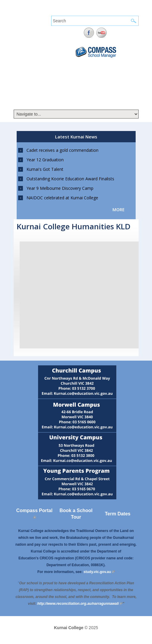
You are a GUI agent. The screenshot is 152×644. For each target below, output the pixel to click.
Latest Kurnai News (76, 137)
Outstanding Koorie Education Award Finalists (70, 179)
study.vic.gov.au (99, 572)
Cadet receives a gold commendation (62, 150)
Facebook (89, 33)
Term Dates (118, 514)
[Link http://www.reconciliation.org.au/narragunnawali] (80, 604)
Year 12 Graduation (45, 160)
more (119, 210)
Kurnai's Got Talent (45, 169)
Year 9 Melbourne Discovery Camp (60, 188)
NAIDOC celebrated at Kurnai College (62, 198)
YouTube (102, 33)
